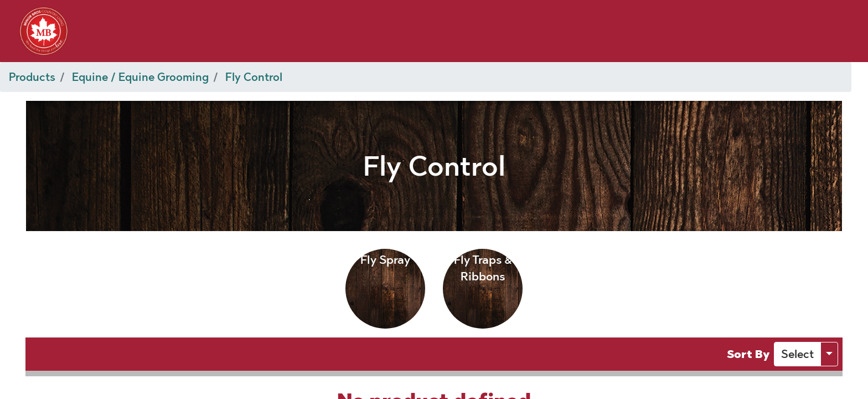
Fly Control (254, 77)
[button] (797, 354)
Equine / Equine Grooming (140, 77)
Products (32, 77)
